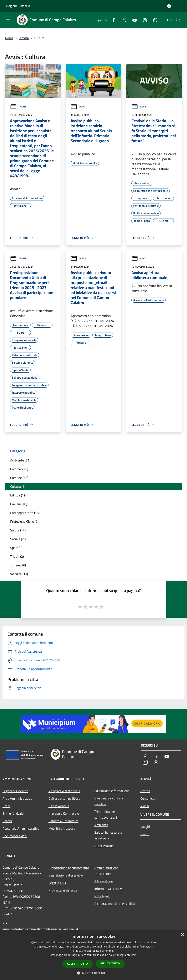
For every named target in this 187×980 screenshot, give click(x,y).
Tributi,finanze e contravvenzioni (106, 814)
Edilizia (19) (18, 495)
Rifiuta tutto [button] (110, 963)
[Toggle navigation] (8, 20)
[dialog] (93, 955)
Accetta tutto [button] (77, 964)
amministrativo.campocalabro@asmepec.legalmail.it (40, 929)
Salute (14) (18, 530)
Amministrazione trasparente (106, 871)
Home (9, 38)
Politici (7, 821)
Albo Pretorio (104, 881)
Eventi (145, 834)
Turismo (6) (18, 565)
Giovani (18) (19, 504)
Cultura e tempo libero (64, 798)
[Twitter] (122, 20)
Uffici (6, 806)
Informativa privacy (108, 889)
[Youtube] (133, 20)
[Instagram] (143, 20)
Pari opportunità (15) (25, 513)
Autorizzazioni (104, 846)
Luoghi (145, 827)
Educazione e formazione (112, 791)
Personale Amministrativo (21, 828)
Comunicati (148, 798)
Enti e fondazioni (14, 813)
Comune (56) (19, 478)
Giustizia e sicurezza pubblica (109, 801)
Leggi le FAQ (57, 883)
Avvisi (18, 107)
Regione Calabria (18, 6)
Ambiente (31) (20, 460)
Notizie (145, 791)
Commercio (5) (20, 469)
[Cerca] (178, 20)
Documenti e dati (15, 836)
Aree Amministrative (17, 798)
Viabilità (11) (19, 574)
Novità (24, 38)
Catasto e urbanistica (64, 821)
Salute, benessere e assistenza (108, 835)
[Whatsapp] (154, 20)
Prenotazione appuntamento (69, 868)
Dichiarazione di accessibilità (115, 904)
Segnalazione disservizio (66, 875)
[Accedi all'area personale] (169, 6)
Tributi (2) (17, 556)
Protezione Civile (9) (24, 521)
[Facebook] (112, 20)
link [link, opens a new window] (134, 955)
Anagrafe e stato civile (64, 791)
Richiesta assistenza (63, 890)
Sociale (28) (18, 539)
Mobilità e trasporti (62, 828)
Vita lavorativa (59, 806)
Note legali (102, 896)
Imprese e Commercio (64, 813)
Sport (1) (16, 548)
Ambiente (101, 825)
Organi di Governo (15, 791)
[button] (93, 973)
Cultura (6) (18, 486)
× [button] (182, 935)
